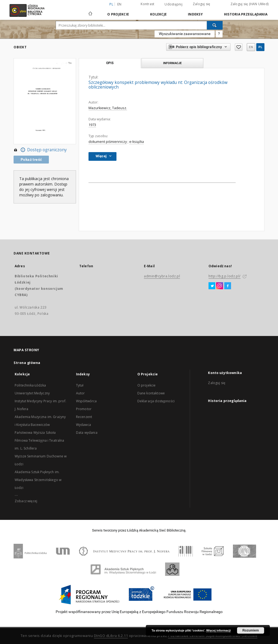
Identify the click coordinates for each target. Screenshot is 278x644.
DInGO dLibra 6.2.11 (111, 636)
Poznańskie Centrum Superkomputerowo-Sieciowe (213, 636)
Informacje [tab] (172, 63)
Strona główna (27, 363)
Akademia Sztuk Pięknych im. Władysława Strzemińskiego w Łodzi (38, 480)
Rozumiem (251, 630)
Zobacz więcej (26, 501)
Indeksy (195, 14)
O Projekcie (118, 14)
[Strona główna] (90, 11)
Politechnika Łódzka (30, 385)
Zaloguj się (202, 4)
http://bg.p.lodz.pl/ (225, 276)
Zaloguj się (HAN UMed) (250, 4)
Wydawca (83, 425)
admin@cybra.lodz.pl (162, 276)
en (119, 4)
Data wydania (87, 433)
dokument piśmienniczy (108, 142)
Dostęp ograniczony (40, 150)
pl (260, 47)
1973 (92, 125)
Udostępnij (173, 4)
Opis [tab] (110, 63)
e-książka (137, 142)
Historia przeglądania (246, 14)
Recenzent (84, 417)
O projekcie (147, 385)
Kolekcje (158, 14)
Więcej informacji (219, 630)
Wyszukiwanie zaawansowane (185, 34)
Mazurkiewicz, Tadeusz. (108, 108)
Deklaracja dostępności (156, 401)
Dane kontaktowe (151, 393)
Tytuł (80, 385)
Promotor (84, 409)
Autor (80, 393)
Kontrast (147, 4)
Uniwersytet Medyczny (32, 393)
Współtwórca (86, 401)
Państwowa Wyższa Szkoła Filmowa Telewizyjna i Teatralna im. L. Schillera (40, 440)
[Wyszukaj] (215, 25)
